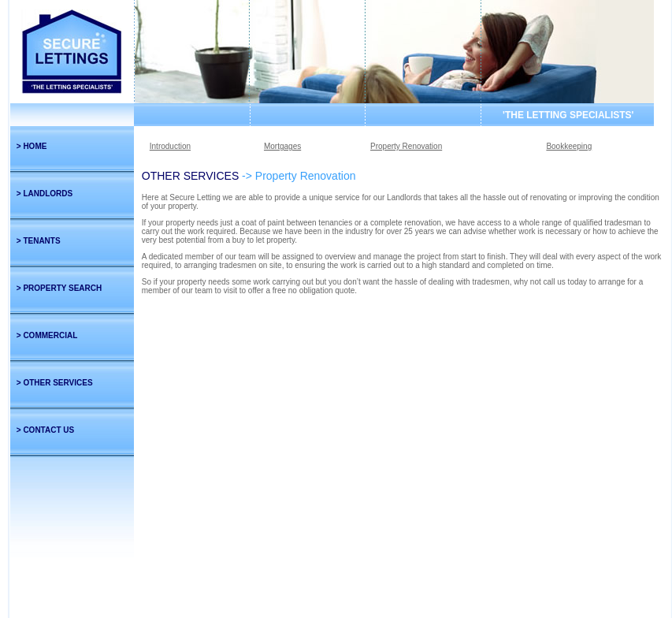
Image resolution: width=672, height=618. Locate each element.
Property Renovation (406, 146)
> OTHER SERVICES (55, 383)
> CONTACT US (45, 430)
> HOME (32, 146)
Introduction (170, 146)
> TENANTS (39, 241)
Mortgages (282, 146)
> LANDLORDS (45, 194)
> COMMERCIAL (47, 335)
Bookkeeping (569, 146)
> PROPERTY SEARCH (59, 288)
